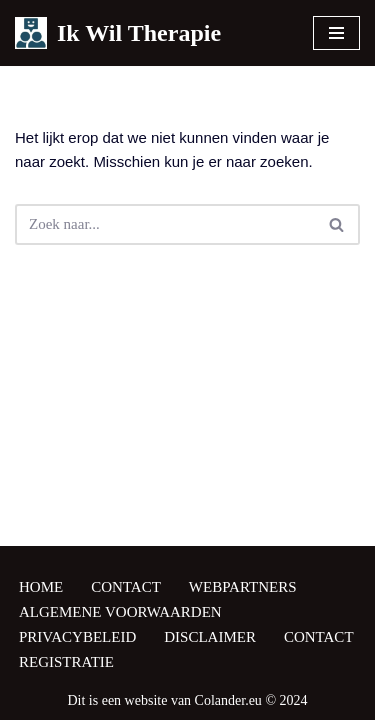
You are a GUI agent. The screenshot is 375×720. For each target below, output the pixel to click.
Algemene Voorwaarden (120, 612)
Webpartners (243, 587)
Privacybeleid (77, 637)
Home (41, 587)
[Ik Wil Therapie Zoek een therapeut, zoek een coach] (118, 33)
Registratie (66, 662)
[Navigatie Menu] (336, 33)
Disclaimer (210, 637)
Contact (126, 587)
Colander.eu (228, 700)
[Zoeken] (165, 224)
